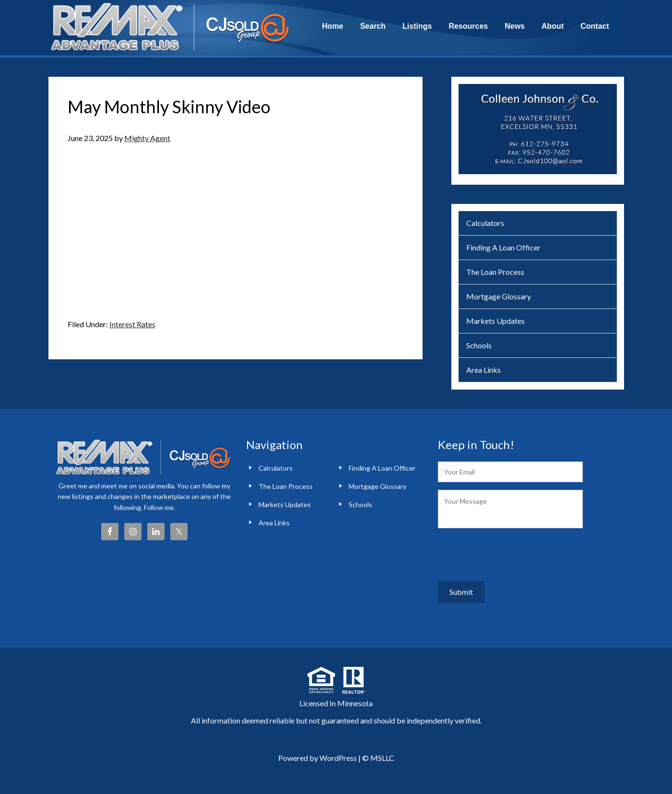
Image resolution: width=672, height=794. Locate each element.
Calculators (485, 223)
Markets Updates (495, 321)
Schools (479, 345)
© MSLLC (378, 752)
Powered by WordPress (318, 752)
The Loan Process (495, 272)
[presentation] (511, 555)
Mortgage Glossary (499, 296)
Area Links (483, 370)
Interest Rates (132, 324)
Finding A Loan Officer (503, 247)
